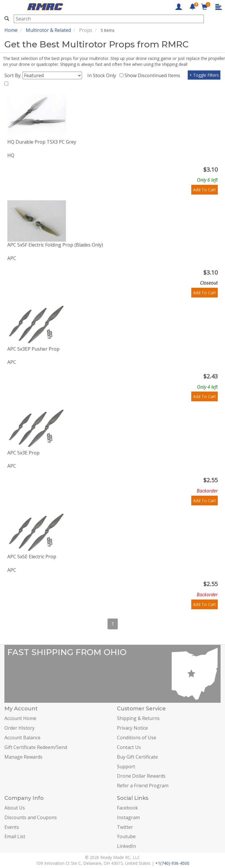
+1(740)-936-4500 (172, 863)
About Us (15, 808)
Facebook (127, 808)
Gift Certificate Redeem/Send (36, 747)
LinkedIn (126, 846)
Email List (15, 836)
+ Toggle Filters (204, 75)
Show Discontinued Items (154, 75)
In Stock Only (103, 75)
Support (126, 767)
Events (12, 827)
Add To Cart (204, 190)
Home (11, 30)
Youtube (126, 836)
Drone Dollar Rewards (141, 776)
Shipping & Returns (138, 718)
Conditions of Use (137, 738)
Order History (19, 728)
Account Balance (22, 738)
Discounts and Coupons (31, 817)
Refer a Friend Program (143, 786)
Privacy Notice (132, 728)
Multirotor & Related (48, 30)
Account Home (20, 718)
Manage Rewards (23, 757)
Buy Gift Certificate (137, 757)
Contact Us (129, 747)
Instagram (128, 817)
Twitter (125, 827)
